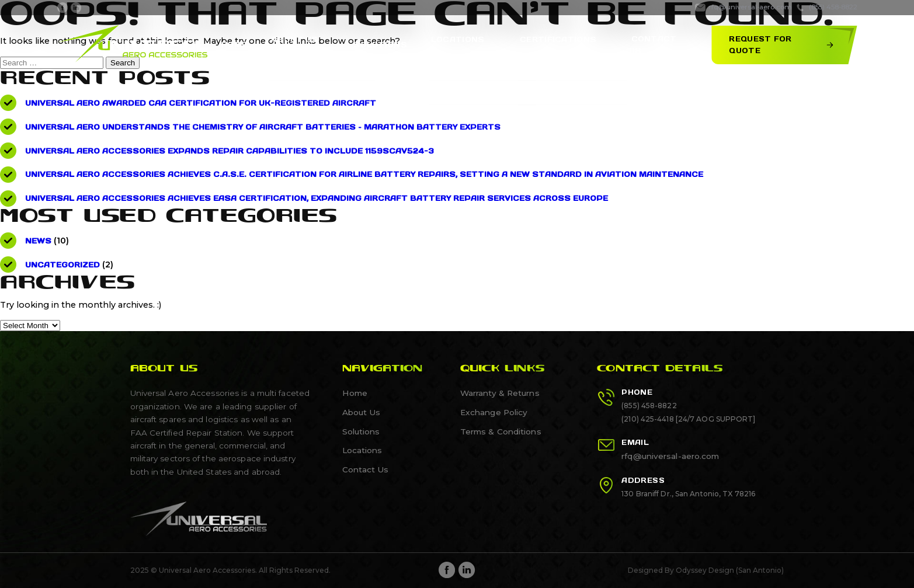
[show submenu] (341, 45)
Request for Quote (779, 45)
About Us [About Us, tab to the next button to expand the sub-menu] (311, 45)
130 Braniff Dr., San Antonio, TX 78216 (688, 494)
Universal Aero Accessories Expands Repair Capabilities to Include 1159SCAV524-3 (226, 151)
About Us (361, 412)
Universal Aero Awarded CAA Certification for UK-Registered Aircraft (200, 103)
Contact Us (657, 45)
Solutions (391, 45)
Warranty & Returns (499, 393)
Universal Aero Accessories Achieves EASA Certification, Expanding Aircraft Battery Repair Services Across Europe (313, 198)
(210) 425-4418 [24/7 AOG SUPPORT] (688, 419)
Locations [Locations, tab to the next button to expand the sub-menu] (463, 45)
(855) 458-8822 (649, 406)
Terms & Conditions (499, 431)
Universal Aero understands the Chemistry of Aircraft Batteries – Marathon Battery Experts (261, 127)
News (38, 241)
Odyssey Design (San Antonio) (730, 570)
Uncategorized (62, 265)
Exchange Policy (494, 412)
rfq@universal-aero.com (670, 457)
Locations (362, 450)
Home (255, 45)
